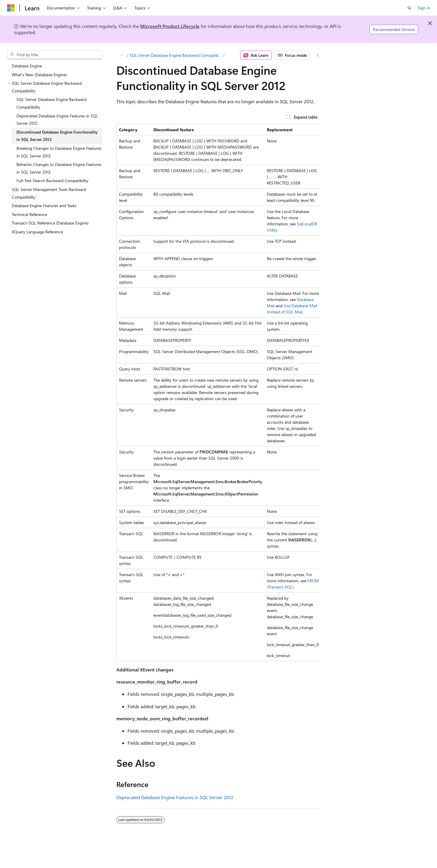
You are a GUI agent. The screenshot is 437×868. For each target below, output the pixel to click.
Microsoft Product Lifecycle (170, 26)
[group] (219, 393)
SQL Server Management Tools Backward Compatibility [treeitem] (49, 193)
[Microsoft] (11, 8)
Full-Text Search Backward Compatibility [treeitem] (52, 181)
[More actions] (318, 55)
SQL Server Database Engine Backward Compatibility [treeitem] (51, 103)
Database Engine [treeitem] (27, 66)
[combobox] (55, 55)
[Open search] (409, 8)
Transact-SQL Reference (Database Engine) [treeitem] (50, 223)
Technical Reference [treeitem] (29, 214)
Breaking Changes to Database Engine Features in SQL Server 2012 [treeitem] (59, 152)
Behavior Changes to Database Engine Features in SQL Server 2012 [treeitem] (59, 168)
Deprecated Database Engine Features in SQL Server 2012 (175, 797)
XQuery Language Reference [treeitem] (37, 232)
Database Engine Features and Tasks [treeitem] (44, 206)
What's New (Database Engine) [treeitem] (39, 75)
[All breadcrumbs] (122, 55)
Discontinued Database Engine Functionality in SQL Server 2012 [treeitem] (57, 136)
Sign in (424, 8)
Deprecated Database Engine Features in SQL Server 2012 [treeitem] (57, 120)
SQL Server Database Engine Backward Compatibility (176, 55)
